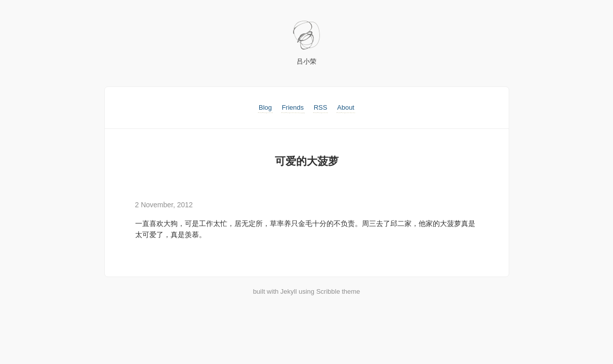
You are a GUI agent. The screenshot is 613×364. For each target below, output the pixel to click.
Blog (265, 107)
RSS (321, 107)
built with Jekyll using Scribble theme (307, 291)
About (346, 107)
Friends (293, 107)
